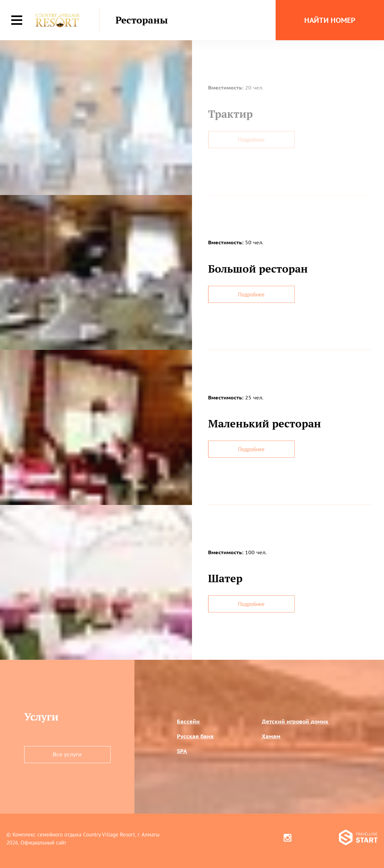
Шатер (225, 578)
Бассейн (188, 722)
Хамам (271, 736)
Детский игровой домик (295, 722)
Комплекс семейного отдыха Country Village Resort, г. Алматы (86, 834)
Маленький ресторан (265, 423)
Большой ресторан (258, 269)
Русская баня (195, 736)
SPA (182, 751)
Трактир (230, 114)
